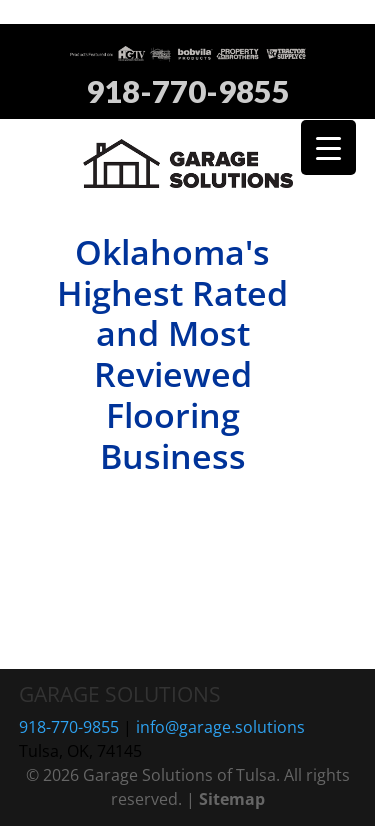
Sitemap (232, 799)
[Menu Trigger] (328, 147)
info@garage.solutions (220, 727)
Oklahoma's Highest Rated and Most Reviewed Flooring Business (172, 354)
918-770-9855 (188, 92)
